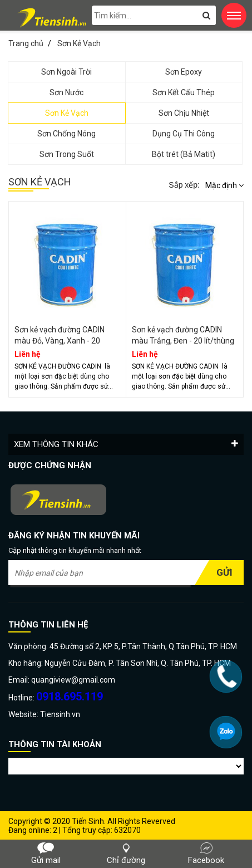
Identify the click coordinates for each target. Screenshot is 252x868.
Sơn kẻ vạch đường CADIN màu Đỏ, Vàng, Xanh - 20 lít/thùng (60, 341)
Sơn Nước (66, 92)
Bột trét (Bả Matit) (184, 154)
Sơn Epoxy (184, 72)
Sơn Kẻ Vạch (67, 113)
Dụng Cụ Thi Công (184, 134)
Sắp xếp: (184, 185)
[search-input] (154, 15)
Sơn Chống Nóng (66, 134)
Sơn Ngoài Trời (66, 72)
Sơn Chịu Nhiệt (184, 113)
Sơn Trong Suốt (67, 154)
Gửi (224, 572)
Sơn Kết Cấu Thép (184, 92)
